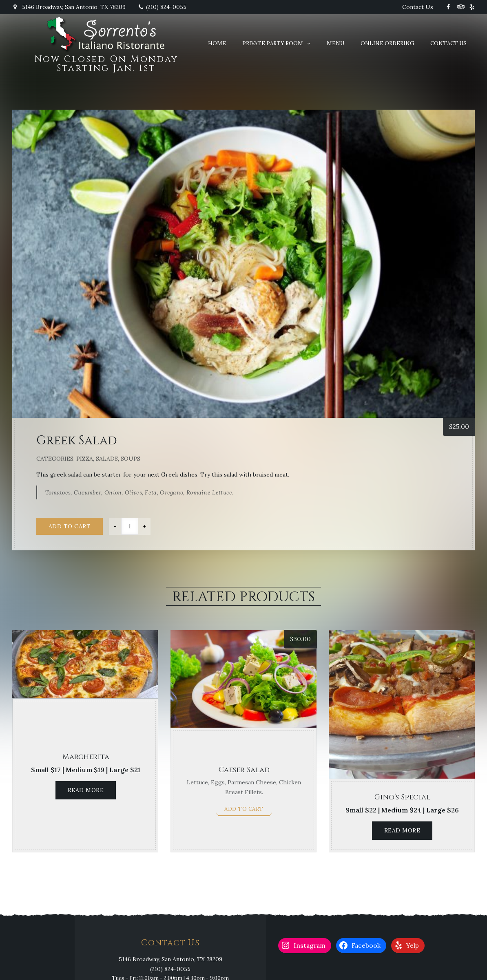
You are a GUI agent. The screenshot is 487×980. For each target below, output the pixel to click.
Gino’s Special (402, 797)
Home (217, 43)
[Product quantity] (130, 526)
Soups (131, 459)
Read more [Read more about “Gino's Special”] (402, 830)
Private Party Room (273, 43)
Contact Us (418, 7)
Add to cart (70, 526)
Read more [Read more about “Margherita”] (86, 790)
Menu (335, 43)
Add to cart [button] (244, 809)
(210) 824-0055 (162, 7)
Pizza (85, 459)
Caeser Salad (244, 770)
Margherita (86, 757)
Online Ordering (387, 43)
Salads (107, 459)
